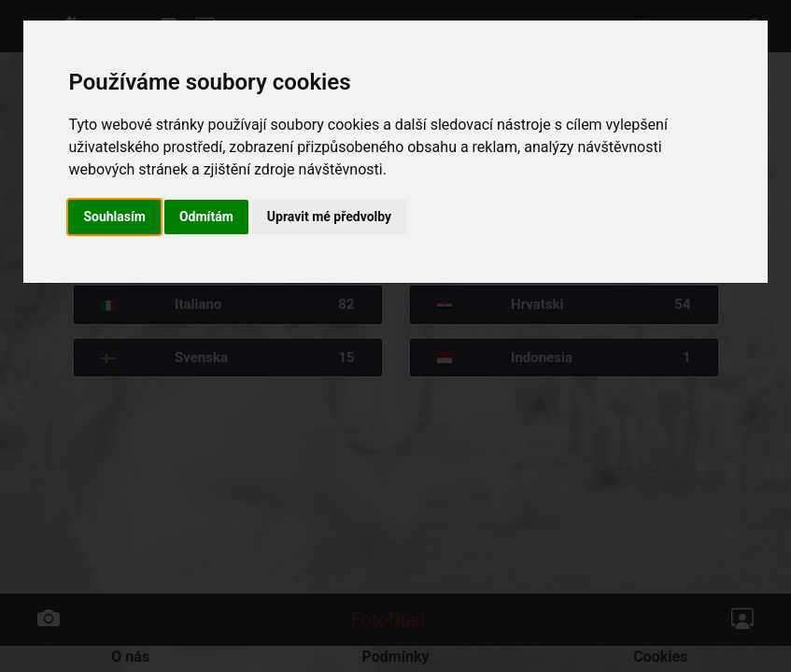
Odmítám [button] (206, 217)
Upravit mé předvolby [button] (329, 217)
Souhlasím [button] (114, 217)
